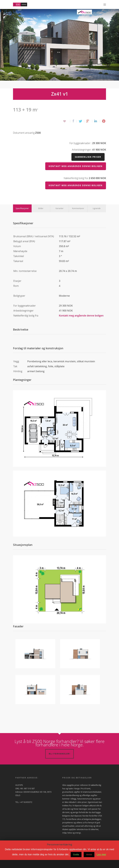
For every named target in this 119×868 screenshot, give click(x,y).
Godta (76, 863)
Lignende (97, 216)
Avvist (89, 863)
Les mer (101, 863)
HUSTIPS (19, 793)
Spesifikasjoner (22, 216)
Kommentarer (78, 216)
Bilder (41, 216)
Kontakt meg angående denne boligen (81, 324)
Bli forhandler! (59, 762)
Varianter (59, 216)
